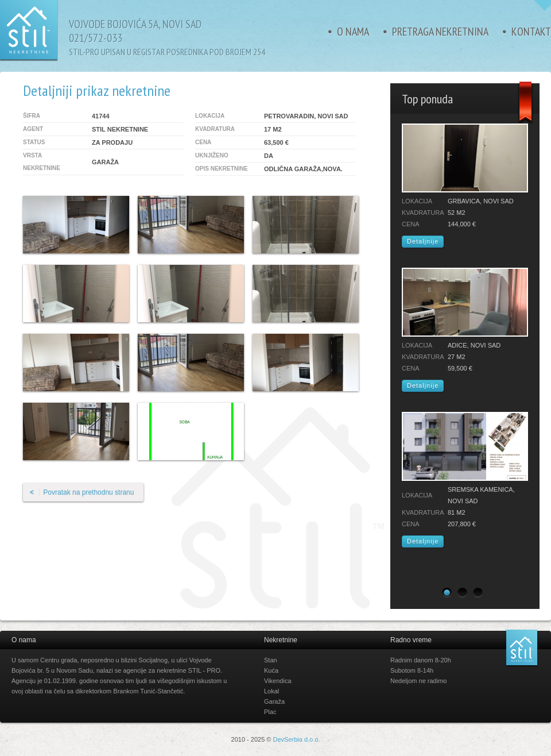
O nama (353, 32)
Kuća (271, 670)
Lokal (271, 691)
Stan (271, 660)
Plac (270, 712)
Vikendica (278, 681)
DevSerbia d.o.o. (297, 739)
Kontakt (531, 32)
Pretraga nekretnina (440, 32)
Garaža (274, 701)
